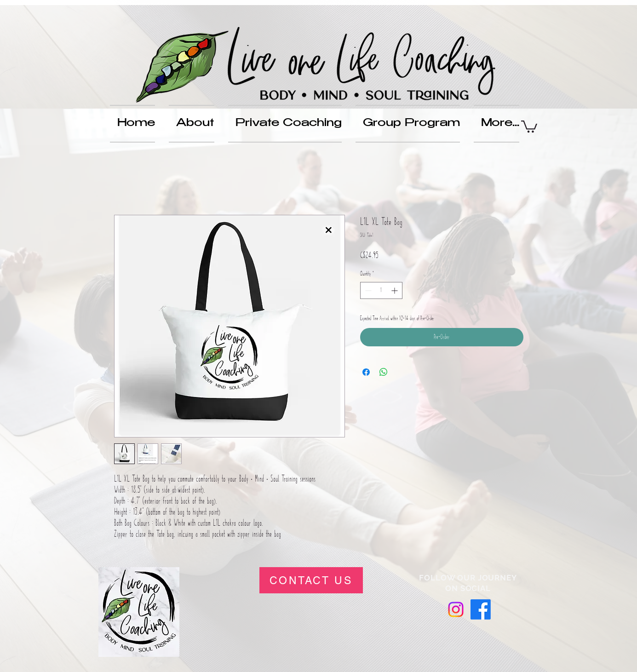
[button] (529, 126)
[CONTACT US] (311, 580)
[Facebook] (481, 609)
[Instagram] (456, 609)
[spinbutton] (381, 290)
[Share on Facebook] (366, 372)
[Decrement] (367, 290)
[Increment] (395, 290)
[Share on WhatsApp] (384, 372)
